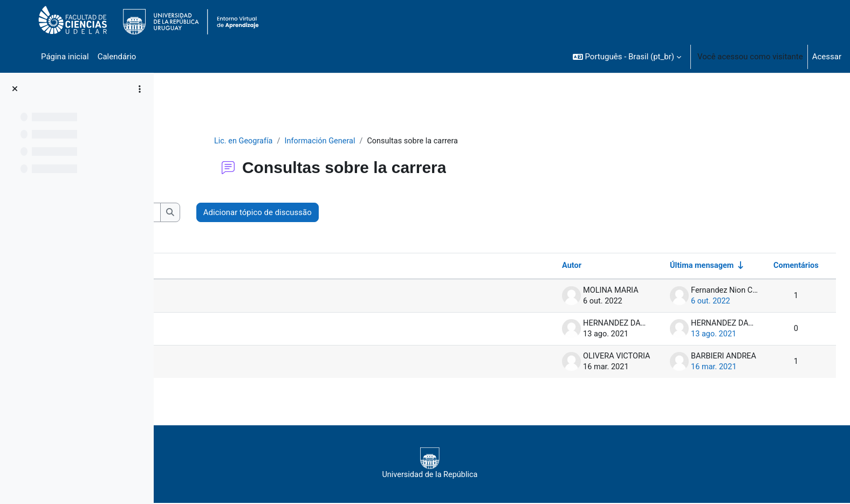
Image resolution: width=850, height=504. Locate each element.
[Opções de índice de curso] (140, 89)
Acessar (827, 57)
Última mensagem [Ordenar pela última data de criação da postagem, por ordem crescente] (677, 266)
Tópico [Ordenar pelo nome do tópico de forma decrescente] (200, 266)
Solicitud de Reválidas (236, 296)
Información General (387, 141)
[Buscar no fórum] (251, 213)
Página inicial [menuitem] (65, 57)
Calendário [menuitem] (117, 57)
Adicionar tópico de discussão (409, 213)
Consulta (212, 329)
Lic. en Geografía (308, 141)
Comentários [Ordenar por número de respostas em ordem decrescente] (771, 266)
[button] (627, 57)
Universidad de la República (493, 464)
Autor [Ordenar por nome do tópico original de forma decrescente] (546, 266)
